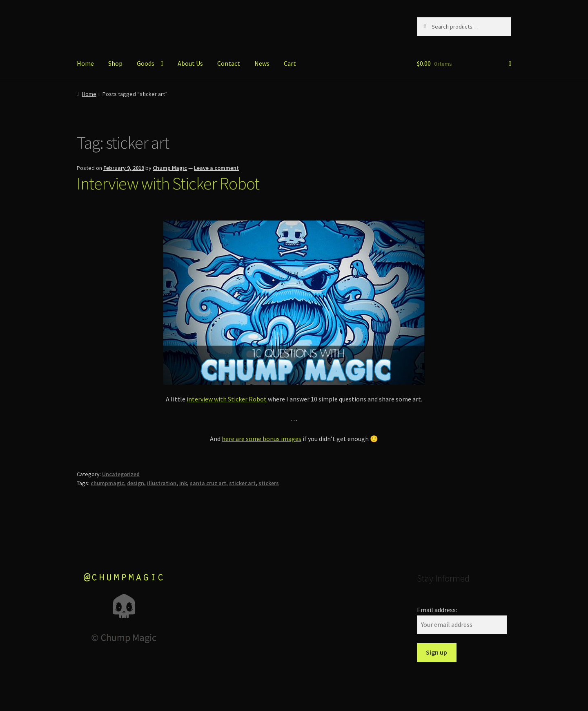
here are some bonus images (262, 439)
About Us (190, 63)
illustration (162, 483)
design (136, 483)
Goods (146, 63)
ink (183, 483)
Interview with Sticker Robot (168, 183)
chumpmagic (107, 483)
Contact (229, 63)
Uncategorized (121, 474)
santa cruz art (208, 483)
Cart (290, 63)
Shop (115, 63)
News (262, 63)
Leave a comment (216, 168)
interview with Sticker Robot (227, 399)
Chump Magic (170, 168)
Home (85, 63)
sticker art (242, 483)
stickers (269, 483)
